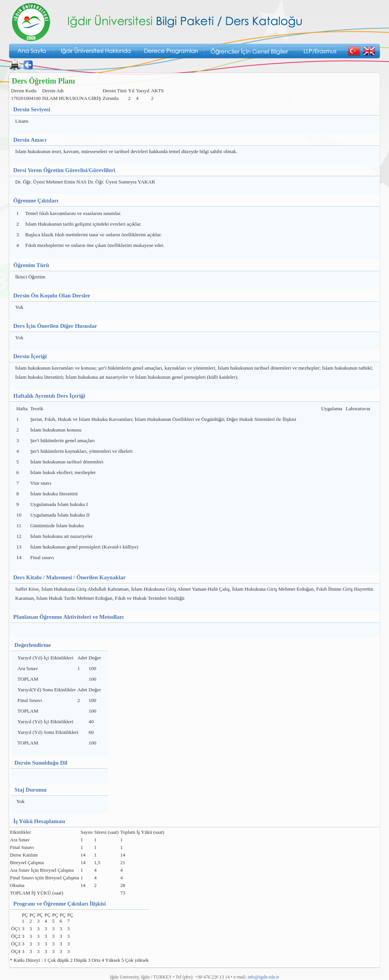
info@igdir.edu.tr (263, 977)
